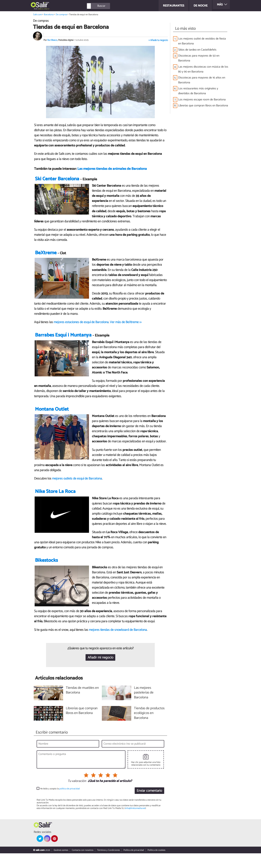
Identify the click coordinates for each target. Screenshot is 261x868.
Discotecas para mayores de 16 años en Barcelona (202, 80)
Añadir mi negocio (101, 672)
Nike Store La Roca (55, 500)
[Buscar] (115, 6)
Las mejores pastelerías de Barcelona (144, 707)
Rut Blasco (52, 40)
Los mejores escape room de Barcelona (202, 100)
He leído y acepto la (60, 803)
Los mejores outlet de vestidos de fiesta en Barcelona (202, 41)
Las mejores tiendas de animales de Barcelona (112, 169)
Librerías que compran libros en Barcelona (203, 106)
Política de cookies (156, 865)
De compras (61, 15)
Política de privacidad (134, 865)
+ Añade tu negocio (158, 40)
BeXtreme (46, 256)
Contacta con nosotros (83, 865)
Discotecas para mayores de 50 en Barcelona (199, 58)
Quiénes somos (61, 865)
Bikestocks (46, 575)
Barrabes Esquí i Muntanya (63, 344)
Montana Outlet (52, 418)
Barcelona (43, 9)
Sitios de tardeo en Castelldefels (197, 50)
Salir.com (38, 15)
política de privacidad (70, 803)
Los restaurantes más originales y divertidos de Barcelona (198, 91)
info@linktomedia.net (135, 823)
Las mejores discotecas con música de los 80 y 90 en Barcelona (203, 69)
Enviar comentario (149, 805)
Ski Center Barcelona (57, 182)
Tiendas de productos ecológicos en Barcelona (149, 728)
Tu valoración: (77, 796)
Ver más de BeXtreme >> (126, 325)
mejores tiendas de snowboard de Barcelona (118, 644)
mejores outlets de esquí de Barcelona (77, 487)
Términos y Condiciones (108, 865)
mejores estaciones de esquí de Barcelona (81, 325)
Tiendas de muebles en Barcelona (82, 705)
